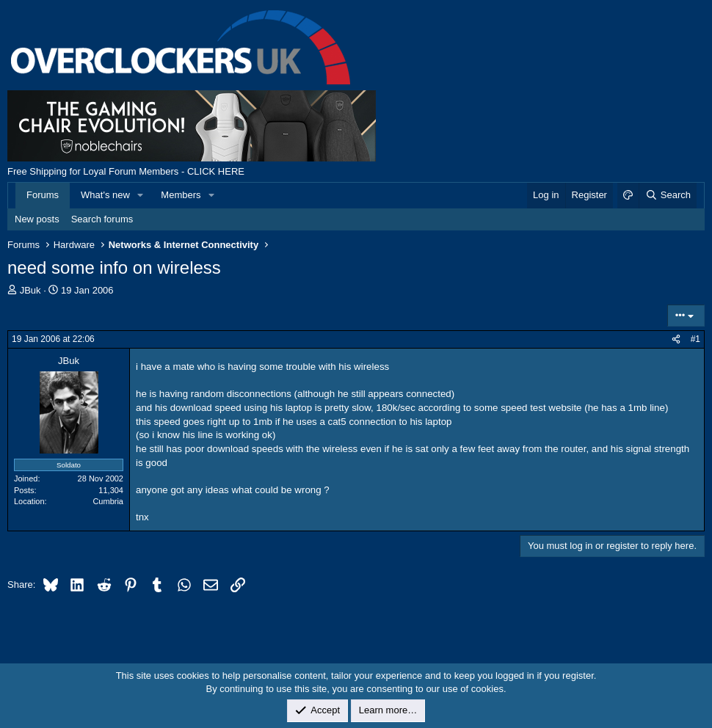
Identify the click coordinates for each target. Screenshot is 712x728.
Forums (43, 195)
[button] (141, 195)
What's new (105, 195)
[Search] (668, 195)
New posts (37, 219)
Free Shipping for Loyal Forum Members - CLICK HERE (126, 171)
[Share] (676, 339)
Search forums (102, 219)
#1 (695, 339)
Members (181, 195)
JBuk (30, 290)
